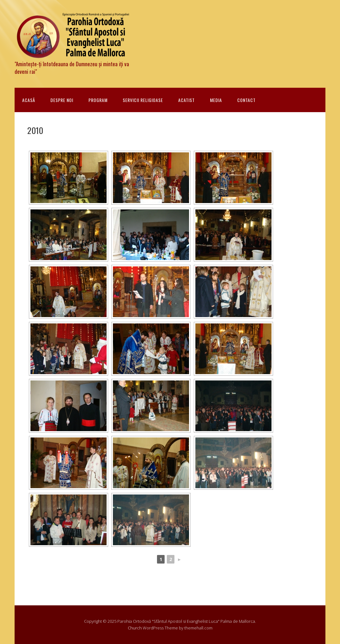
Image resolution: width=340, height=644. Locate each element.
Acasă (29, 100)
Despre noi (62, 100)
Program (98, 100)
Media (216, 100)
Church (135, 628)
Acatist (186, 100)
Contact (246, 100)
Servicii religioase (143, 100)
